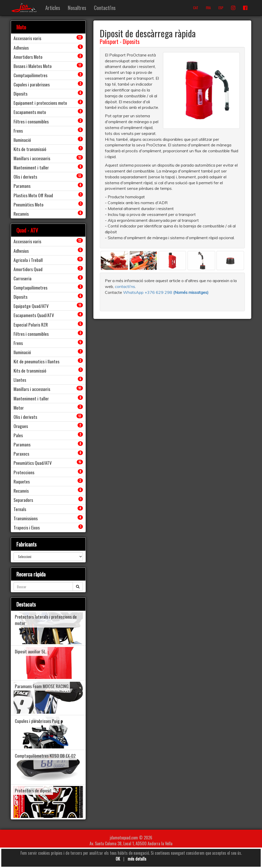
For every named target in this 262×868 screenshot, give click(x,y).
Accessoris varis (27, 38)
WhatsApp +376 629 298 (148, 292)
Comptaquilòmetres (30, 75)
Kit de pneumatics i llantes (36, 361)
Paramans (22, 186)
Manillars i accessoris (32, 158)
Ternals (20, 509)
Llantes (20, 380)
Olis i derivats (25, 177)
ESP (221, 8)
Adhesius (21, 48)
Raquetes (22, 481)
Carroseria (23, 278)
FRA (208, 8)
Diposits (131, 41)
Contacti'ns (105, 8)
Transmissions (26, 518)
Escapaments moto (30, 112)
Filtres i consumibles (31, 121)
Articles (53, 8)
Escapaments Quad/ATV (34, 315)
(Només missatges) (191, 292)
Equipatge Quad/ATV (31, 306)
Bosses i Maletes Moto (33, 66)
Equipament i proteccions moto (40, 103)
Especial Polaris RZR (31, 325)
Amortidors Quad (28, 269)
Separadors (23, 500)
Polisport (109, 41)
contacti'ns (125, 286)
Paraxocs (21, 454)
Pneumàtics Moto (29, 204)
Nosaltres (77, 8)
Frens (18, 131)
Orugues (21, 426)
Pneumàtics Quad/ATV (33, 463)
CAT (196, 8)
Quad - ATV (27, 230)
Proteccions (24, 472)
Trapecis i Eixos (27, 527)
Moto (21, 27)
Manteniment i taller (31, 167)
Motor (19, 408)
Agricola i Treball (28, 260)
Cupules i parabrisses (32, 84)
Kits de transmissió (30, 149)
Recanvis (21, 214)
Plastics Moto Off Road (33, 195)
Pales (18, 435)
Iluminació (22, 140)
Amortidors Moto (28, 57)
